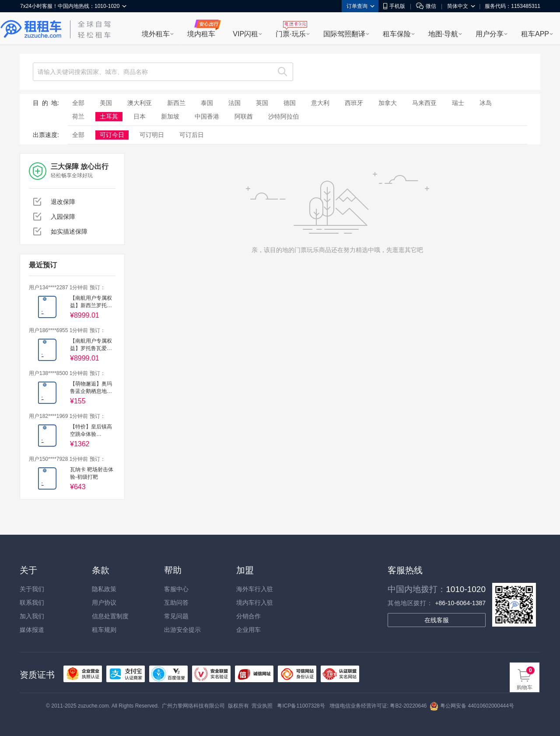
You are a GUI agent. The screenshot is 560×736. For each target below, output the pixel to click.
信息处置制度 (110, 616)
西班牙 (354, 103)
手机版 (394, 6)
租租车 (31, 29)
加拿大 (388, 103)
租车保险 (397, 34)
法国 (234, 103)
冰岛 (486, 103)
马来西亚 (424, 103)
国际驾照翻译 (344, 34)
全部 (78, 103)
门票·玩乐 (290, 34)
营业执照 (262, 706)
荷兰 (78, 116)
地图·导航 (443, 34)
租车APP (535, 34)
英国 (262, 103)
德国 (290, 103)
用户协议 (104, 603)
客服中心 (176, 589)
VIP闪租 (245, 34)
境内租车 (201, 34)
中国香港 (207, 116)
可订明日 (152, 135)
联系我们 (32, 603)
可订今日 (112, 135)
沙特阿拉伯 (283, 116)
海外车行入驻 (255, 589)
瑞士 (458, 103)
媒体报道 (32, 630)
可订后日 (192, 135)
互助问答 (176, 603)
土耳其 (109, 116)
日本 (140, 116)
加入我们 (32, 616)
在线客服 (437, 620)
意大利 (320, 103)
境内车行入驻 (255, 603)
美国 (106, 103)
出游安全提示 (182, 630)
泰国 (207, 103)
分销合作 (248, 616)
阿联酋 (244, 116)
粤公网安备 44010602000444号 (472, 706)
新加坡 (170, 116)
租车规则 (104, 630)
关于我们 (32, 589)
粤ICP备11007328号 (301, 706)
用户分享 (490, 34)
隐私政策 (104, 589)
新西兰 (176, 103)
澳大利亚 (140, 103)
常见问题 (176, 616)
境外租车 (156, 34)
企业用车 (248, 630)
